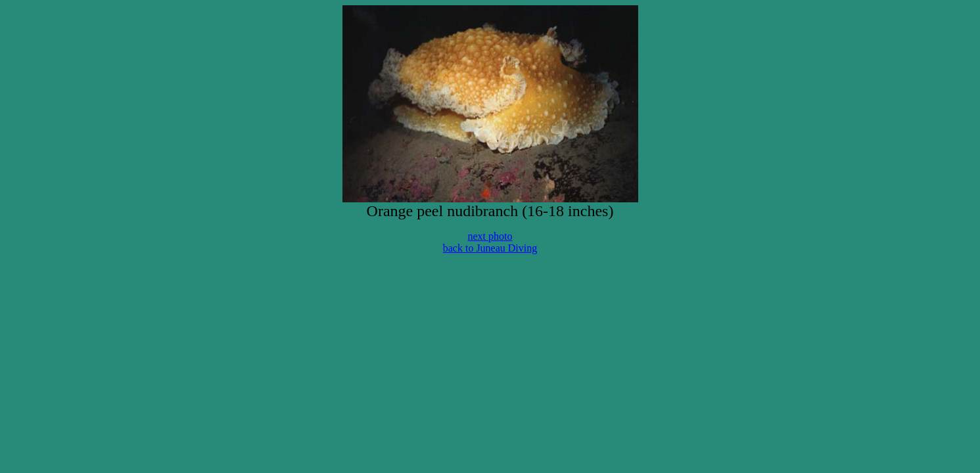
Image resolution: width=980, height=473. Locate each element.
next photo (490, 236)
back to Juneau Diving (490, 248)
